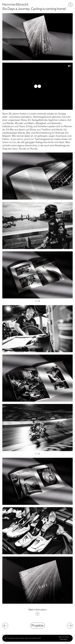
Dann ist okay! (64, 637)
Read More (64, 639)
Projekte (37, 626)
